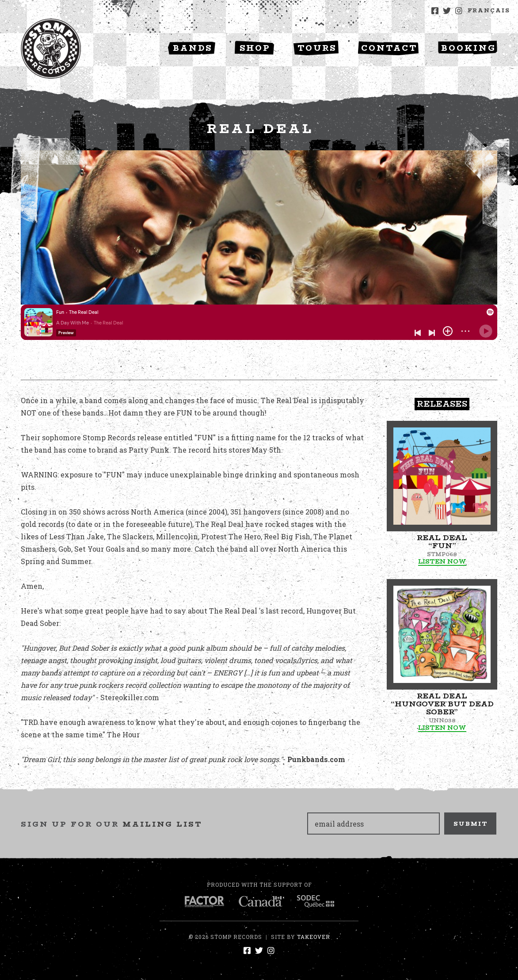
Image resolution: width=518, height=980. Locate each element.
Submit (471, 824)
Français (489, 10)
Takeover (314, 937)
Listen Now (442, 561)
